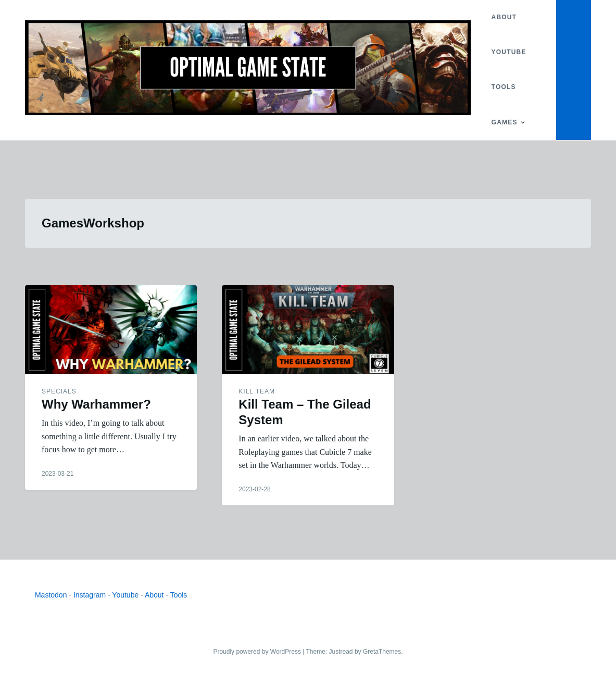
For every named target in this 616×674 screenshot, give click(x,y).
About (504, 17)
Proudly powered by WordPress (258, 652)
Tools (504, 87)
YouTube (509, 52)
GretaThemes (382, 652)
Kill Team (257, 391)
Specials (59, 391)
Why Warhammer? (96, 404)
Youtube (125, 595)
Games (505, 122)
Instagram (90, 595)
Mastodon (51, 595)
